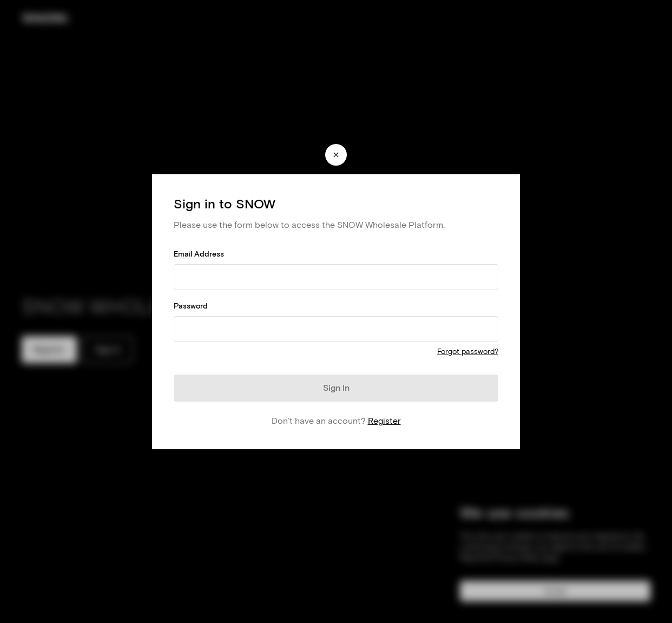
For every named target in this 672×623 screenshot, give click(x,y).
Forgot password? (468, 352)
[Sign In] (336, 388)
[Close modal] (336, 155)
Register (384, 421)
